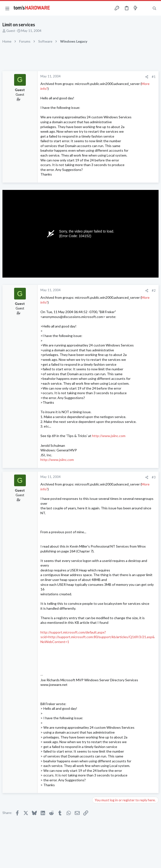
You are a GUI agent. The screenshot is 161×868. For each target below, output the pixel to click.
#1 (154, 77)
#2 (154, 290)
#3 (154, 477)
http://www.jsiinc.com (109, 436)
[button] (7, 8)
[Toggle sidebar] (145, 8)
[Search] (154, 8)
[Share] (147, 77)
